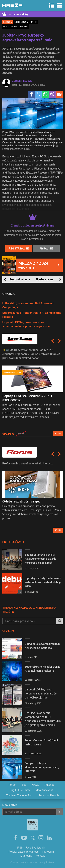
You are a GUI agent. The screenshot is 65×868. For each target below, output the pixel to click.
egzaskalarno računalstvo (16, 26)
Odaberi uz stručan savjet (21, 501)
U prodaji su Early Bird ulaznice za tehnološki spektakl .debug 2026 (43, 582)
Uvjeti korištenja (36, 848)
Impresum (48, 852)
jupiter (33, 22)
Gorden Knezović (22, 81)
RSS (20, 848)
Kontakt (40, 856)
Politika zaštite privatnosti (24, 852)
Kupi (58, 434)
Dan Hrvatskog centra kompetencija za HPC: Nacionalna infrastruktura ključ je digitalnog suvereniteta (43, 719)
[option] (32, 392)
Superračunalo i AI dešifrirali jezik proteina (41, 742)
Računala (8, 22)
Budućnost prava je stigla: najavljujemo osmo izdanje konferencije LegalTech (40, 559)
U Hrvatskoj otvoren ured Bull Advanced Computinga (42, 646)
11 (20, 777)
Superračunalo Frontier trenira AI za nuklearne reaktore (43, 669)
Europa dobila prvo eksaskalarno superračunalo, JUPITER (42, 767)
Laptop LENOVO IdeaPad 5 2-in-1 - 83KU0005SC (28, 398)
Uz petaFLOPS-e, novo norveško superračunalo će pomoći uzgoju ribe (41, 693)
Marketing (26, 856)
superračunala (21, 22)
